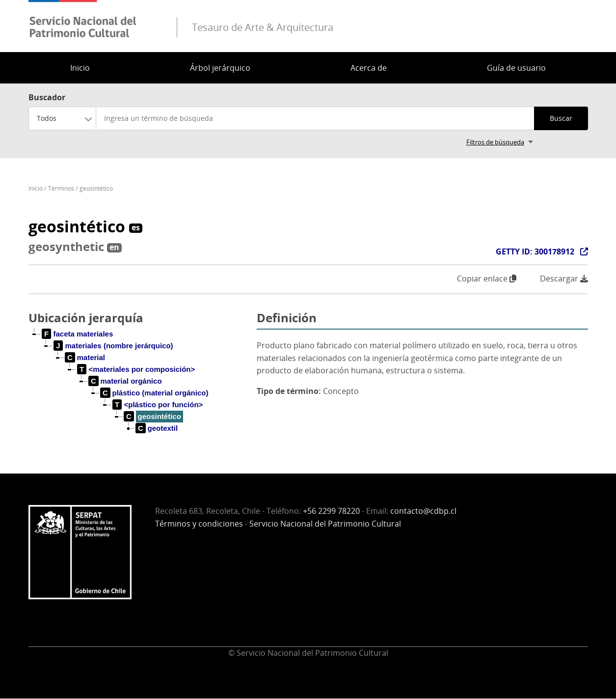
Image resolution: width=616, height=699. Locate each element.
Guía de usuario (516, 68)
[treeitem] (78, 334)
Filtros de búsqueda (495, 142)
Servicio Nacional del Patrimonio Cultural (325, 524)
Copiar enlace (487, 279)
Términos (61, 188)
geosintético (96, 188)
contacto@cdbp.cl (423, 511)
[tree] (139, 389)
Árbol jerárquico (220, 68)
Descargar (564, 279)
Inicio (80, 68)
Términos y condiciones (199, 524)
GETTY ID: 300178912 (535, 252)
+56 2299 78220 (331, 511)
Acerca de (369, 68)
